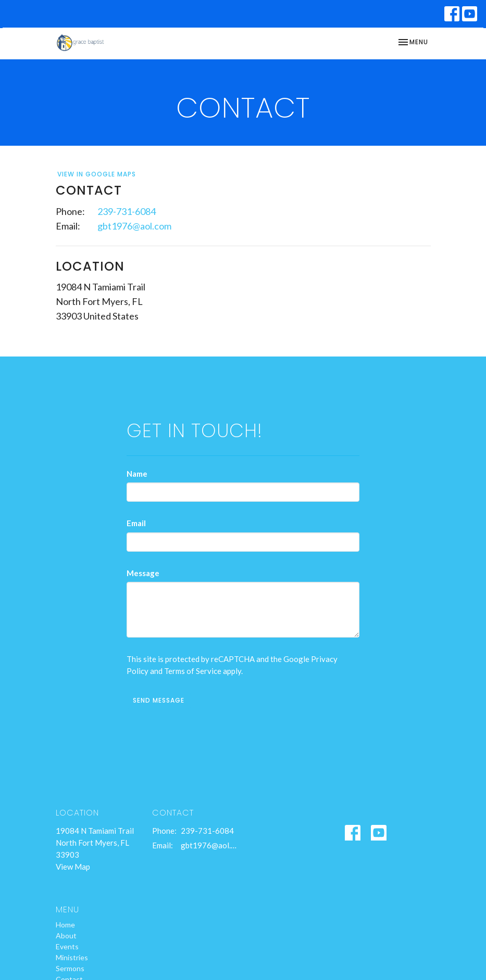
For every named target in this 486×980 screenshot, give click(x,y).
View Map (73, 867)
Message (143, 573)
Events (67, 946)
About (66, 936)
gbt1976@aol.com (134, 226)
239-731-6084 (127, 211)
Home (65, 925)
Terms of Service (193, 671)
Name (137, 474)
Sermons (70, 968)
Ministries (72, 957)
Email (136, 523)
